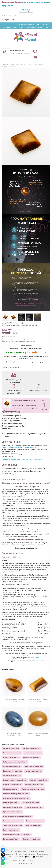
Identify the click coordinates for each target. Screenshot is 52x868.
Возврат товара (44, 28)
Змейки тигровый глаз (33, 753)
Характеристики (18, 405)
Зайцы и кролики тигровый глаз (15, 762)
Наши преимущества (31, 408)
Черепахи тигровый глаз (12, 753)
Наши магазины (20, 851)
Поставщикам (17, 849)
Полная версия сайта (24, 863)
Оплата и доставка (10, 28)
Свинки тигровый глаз (34, 807)
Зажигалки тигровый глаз (13, 825)
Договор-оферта (43, 849)
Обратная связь (29, 854)
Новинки (46, 25)
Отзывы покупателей (36, 851)
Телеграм (19, 857)
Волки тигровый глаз (11, 839)
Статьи (18, 854)
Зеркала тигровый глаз (35, 821)
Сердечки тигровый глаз (12, 776)
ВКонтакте (38, 857)
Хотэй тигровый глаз (11, 830)
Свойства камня (31, 405)
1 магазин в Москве (26, 12)
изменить (20, 557)
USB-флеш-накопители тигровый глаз (17, 835)
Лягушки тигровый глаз (32, 748)
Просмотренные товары (25, 25)
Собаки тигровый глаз (31, 757)
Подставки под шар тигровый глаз (16, 794)
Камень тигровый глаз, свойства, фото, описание (22, 459)
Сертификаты (31, 28)
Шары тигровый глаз (33, 771)
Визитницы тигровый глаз (13, 821)
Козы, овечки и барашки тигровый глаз (17, 816)
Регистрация (20, 50)
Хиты (38, 25)
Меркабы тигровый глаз (34, 785)
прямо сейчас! (39, 661)
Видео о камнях (43, 854)
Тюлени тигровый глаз (31, 803)
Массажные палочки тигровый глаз (16, 798)
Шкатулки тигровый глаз (34, 766)
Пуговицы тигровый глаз (12, 812)
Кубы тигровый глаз (33, 825)
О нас (21, 28)
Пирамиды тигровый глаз (12, 771)
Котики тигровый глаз (11, 757)
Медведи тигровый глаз (12, 766)
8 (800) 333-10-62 (8, 20)
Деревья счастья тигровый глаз (15, 780)
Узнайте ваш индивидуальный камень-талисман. (19, 447)
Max (28, 857)
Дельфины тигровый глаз (12, 807)
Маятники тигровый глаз (12, 785)
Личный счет (30, 849)
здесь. (14, 474)
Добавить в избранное (11, 368)
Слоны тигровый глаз (11, 748)
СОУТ (11, 857)
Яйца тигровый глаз (10, 789)
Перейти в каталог (34, 658)
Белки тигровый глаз (11, 803)
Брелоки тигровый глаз (39, 780)
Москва (27, 10)
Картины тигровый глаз (31, 839)
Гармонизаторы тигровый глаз (33, 789)
